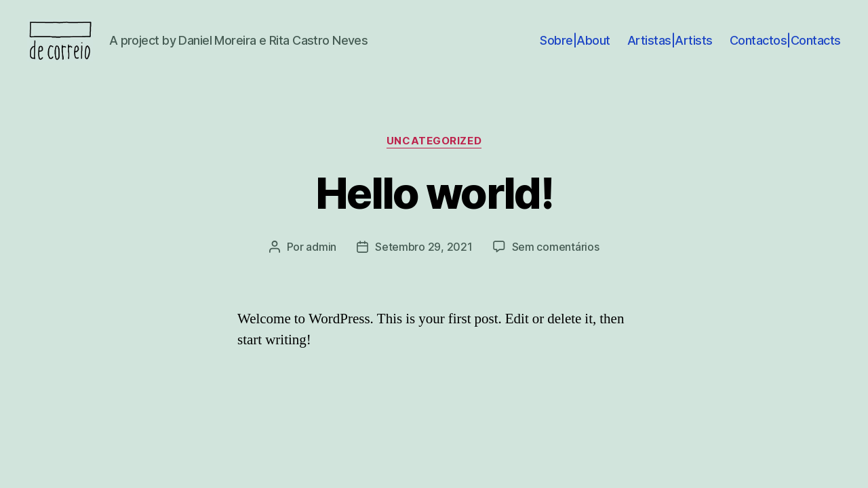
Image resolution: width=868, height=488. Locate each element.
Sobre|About (575, 49)
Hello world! (434, 211)
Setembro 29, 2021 (423, 265)
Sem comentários (556, 265)
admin (321, 265)
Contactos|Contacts (785, 49)
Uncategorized (434, 159)
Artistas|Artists (670, 49)
